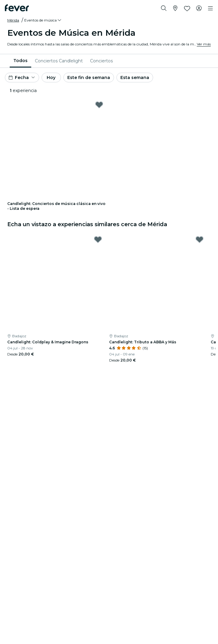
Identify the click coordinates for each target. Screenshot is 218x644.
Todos (20, 61)
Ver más (204, 44)
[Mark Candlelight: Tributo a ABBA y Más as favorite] (200, 239)
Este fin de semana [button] (89, 78)
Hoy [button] (51, 78)
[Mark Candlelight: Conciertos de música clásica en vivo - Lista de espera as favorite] (99, 105)
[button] (43, 20)
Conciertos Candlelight (59, 61)
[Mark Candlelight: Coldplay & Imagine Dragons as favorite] (98, 239)
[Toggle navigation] (210, 8)
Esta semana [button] (135, 78)
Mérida (13, 20)
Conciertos (101, 61)
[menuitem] (20, 61)
